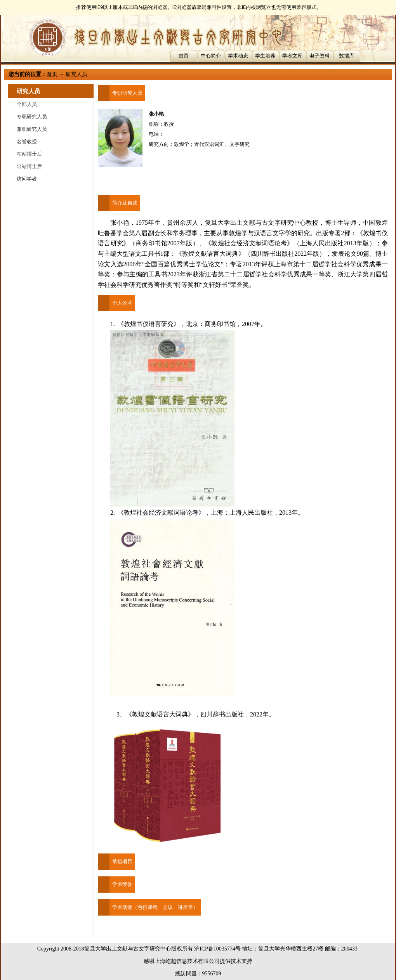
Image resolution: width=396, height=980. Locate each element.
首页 (184, 56)
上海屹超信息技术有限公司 (187, 961)
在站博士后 (29, 154)
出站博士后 (29, 166)
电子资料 (320, 56)
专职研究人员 (32, 117)
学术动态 (238, 56)
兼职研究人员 (32, 129)
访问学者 (27, 179)
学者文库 (292, 56)
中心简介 (211, 56)
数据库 (346, 56)
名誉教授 (27, 141)
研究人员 (76, 74)
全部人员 (27, 104)
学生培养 (265, 56)
